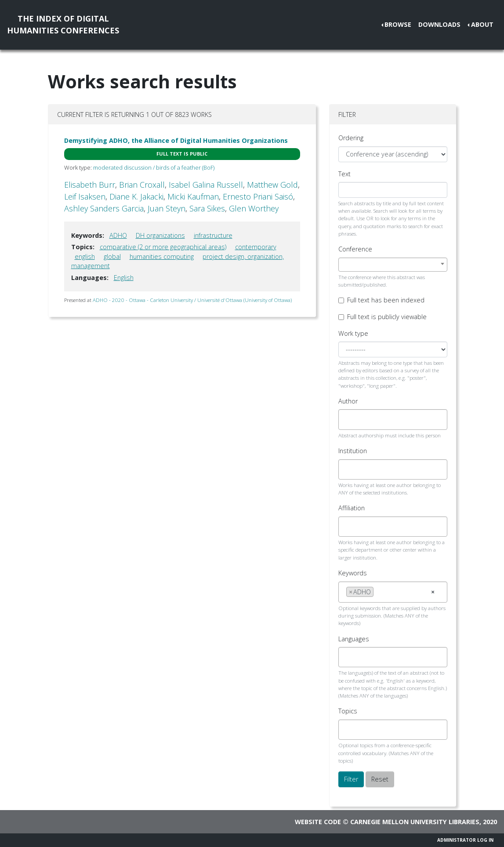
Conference (355, 249)
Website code (318, 822)
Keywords (353, 573)
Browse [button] (398, 24)
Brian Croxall (142, 185)
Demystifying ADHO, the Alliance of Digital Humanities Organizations (176, 140)
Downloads (439, 24)
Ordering (351, 138)
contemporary (256, 247)
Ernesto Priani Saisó (258, 196)
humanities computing (162, 256)
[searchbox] (349, 419)
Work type (353, 333)
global (112, 256)
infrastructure (213, 235)
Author (348, 401)
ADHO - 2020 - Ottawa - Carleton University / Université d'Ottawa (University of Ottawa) (192, 300)
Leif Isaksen (85, 196)
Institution (353, 451)
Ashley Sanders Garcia (104, 208)
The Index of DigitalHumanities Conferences (63, 24)
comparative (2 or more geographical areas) (163, 247)
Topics (348, 711)
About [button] (482, 24)
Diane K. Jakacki (136, 196)
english (85, 256)
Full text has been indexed (386, 300)
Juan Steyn (167, 208)
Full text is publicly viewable (387, 317)
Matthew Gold (272, 185)
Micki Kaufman (193, 196)
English (124, 278)
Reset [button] (380, 779)
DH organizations (160, 235)
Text (344, 174)
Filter (351, 779)
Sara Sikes (207, 208)
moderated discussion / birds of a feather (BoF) (154, 167)
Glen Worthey (254, 208)
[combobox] (393, 265)
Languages (354, 639)
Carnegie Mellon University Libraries (415, 822)
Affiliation (352, 508)
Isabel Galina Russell (206, 185)
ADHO (118, 235)
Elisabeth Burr (90, 185)
